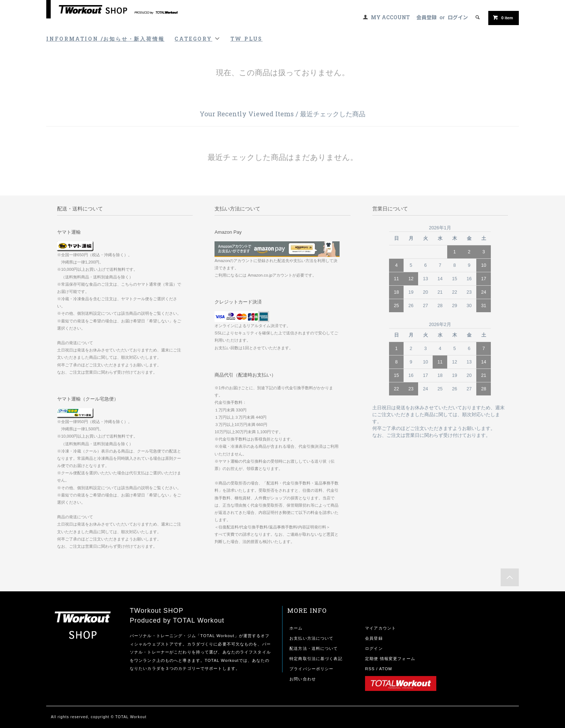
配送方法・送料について (314, 648)
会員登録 (426, 17)
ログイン (458, 17)
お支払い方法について (311, 638)
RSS (370, 669)
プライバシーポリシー (311, 669)
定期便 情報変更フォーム (390, 659)
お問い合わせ (303, 679)
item (503, 17)
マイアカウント (380, 628)
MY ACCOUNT (390, 17)
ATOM (386, 669)
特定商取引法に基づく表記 (316, 659)
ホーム (296, 628)
